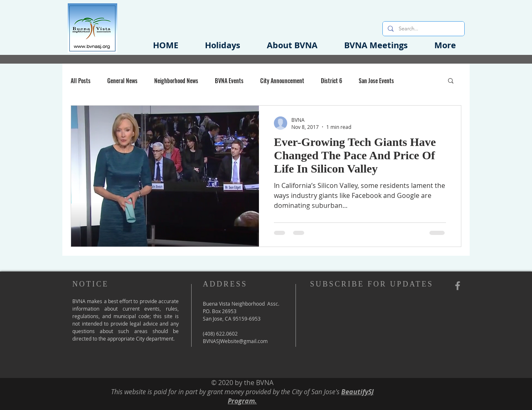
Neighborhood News (176, 80)
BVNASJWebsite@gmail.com (235, 341)
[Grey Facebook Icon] (458, 286)
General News (122, 80)
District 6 (331, 80)
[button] (292, 45)
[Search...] (423, 29)
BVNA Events (229, 80)
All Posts (81, 80)
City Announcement (282, 80)
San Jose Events (376, 80)
